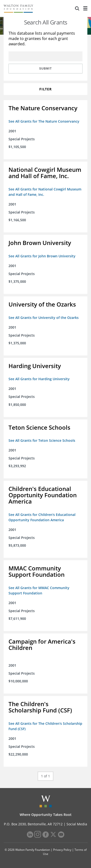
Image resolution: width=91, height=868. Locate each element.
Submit (46, 69)
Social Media (77, 824)
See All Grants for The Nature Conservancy (44, 121)
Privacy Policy (62, 850)
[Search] (77, 8)
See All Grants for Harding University (39, 379)
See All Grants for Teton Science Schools (42, 440)
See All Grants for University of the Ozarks (44, 318)
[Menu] (85, 8)
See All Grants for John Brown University (42, 256)
